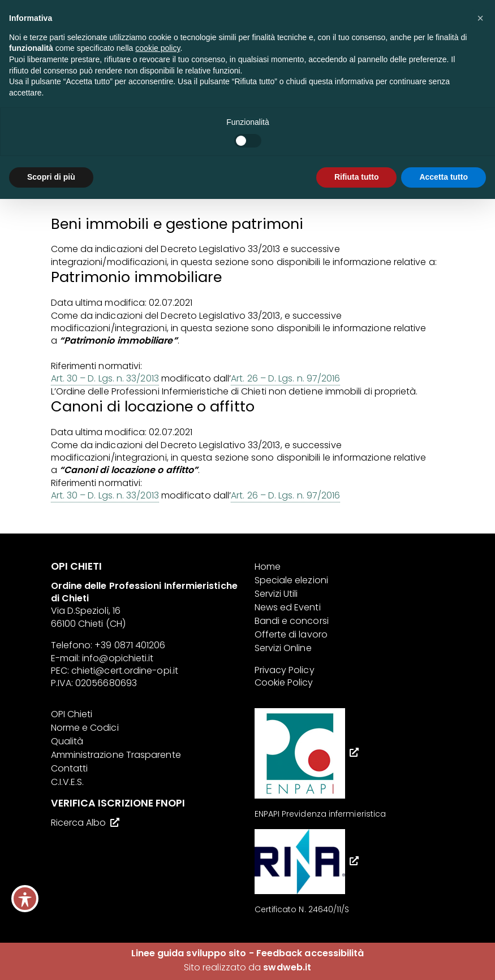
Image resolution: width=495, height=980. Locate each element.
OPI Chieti (72, 714)
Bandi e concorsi (292, 621)
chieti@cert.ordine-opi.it (125, 671)
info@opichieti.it (118, 658)
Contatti (70, 768)
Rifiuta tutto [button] (357, 177)
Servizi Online (283, 648)
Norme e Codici (85, 728)
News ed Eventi (288, 607)
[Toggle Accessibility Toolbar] (25, 899)
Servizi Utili (276, 594)
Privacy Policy (285, 670)
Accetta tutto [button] (444, 177)
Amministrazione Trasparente (116, 755)
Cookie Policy (284, 682)
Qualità (67, 741)
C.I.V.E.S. (68, 782)
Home (268, 567)
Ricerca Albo (79, 823)
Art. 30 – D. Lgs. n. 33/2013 (105, 378)
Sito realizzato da (247, 967)
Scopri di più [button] (51, 177)
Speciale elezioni (291, 580)
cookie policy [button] (158, 48)
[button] (480, 18)
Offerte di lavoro (291, 634)
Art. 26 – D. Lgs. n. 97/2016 (285, 378)
